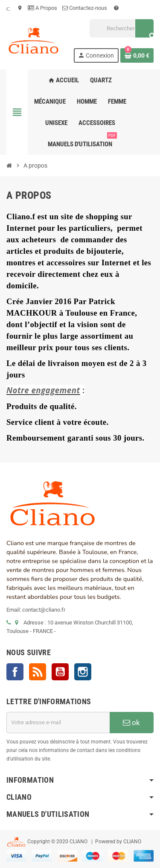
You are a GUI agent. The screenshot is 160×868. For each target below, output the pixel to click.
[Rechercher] (121, 28)
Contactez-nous (85, 8)
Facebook (15, 672)
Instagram (83, 672)
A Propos (42, 8)
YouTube (60, 672)
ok (131, 723)
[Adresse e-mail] (58, 723)
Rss (38, 672)
